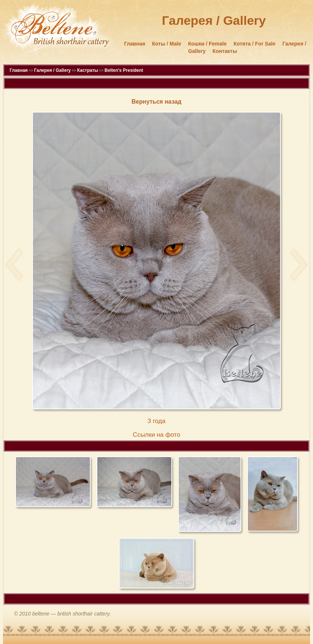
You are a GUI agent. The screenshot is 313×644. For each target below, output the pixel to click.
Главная (134, 44)
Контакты (225, 51)
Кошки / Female (207, 44)
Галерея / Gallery (52, 70)
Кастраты (87, 70)
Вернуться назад (157, 102)
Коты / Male (166, 44)
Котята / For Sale (254, 44)
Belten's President (124, 70)
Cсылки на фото (156, 435)
